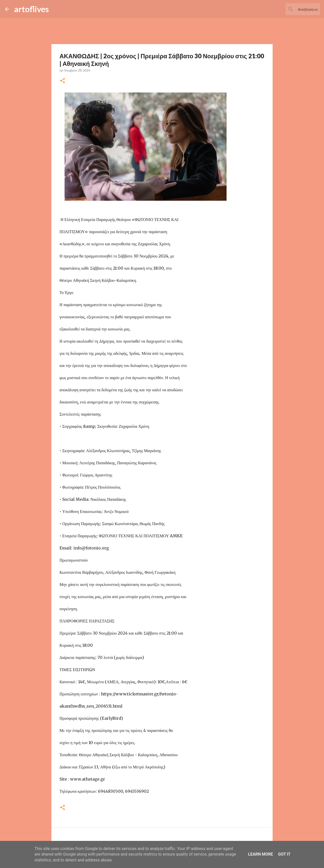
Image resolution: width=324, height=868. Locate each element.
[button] (63, 81)
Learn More (260, 854)
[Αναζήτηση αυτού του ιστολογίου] (293, 9)
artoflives (32, 9)
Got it (284, 854)
